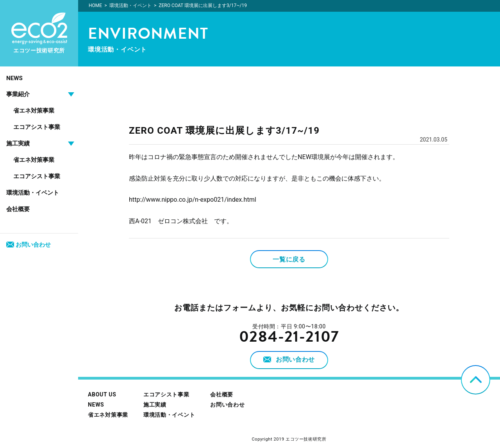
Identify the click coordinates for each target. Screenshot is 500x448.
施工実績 (155, 405)
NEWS (14, 78)
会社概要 (18, 209)
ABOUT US (102, 394)
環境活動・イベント (33, 193)
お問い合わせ (29, 245)
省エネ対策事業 (34, 111)
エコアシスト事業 (37, 127)
